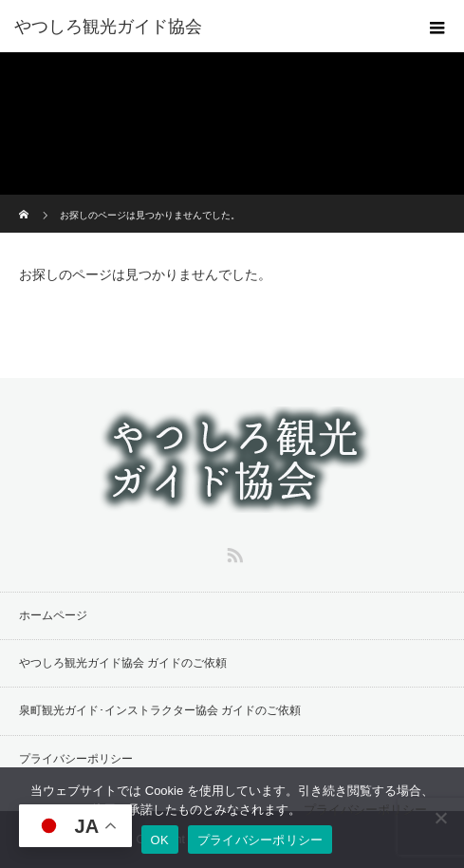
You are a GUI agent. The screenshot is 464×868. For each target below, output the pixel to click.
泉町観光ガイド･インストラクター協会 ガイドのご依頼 (160, 710)
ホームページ (53, 615)
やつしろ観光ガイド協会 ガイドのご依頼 (123, 663)
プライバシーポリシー (76, 759)
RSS (232, 552)
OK (160, 840)
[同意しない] (440, 818)
